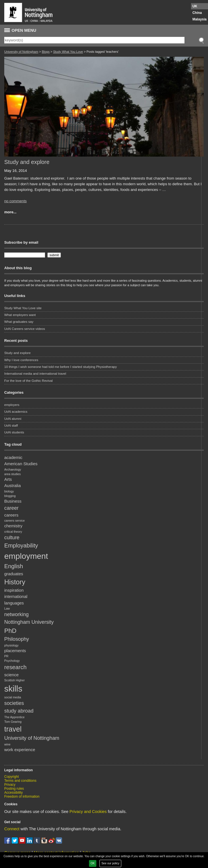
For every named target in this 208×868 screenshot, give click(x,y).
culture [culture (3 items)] (12, 538)
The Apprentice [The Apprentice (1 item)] (14, 717)
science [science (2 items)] (11, 675)
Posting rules (14, 789)
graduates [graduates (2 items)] (14, 574)
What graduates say (19, 322)
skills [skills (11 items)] (13, 689)
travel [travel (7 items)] (13, 729)
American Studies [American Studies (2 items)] (21, 464)
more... (10, 212)
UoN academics (16, 412)
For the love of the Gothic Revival (28, 381)
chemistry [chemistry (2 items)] (13, 526)
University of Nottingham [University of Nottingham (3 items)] (32, 738)
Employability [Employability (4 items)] (21, 545)
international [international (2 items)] (16, 596)
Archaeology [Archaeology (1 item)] (13, 469)
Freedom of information (22, 797)
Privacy (10, 785)
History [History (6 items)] (15, 582)
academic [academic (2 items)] (13, 457)
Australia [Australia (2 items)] (12, 485)
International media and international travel (35, 374)
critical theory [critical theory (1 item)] (13, 532)
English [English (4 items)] (14, 566)
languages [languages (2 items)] (14, 603)
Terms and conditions (20, 781)
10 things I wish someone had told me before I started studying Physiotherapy (61, 367)
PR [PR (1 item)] (6, 656)
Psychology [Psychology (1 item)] (12, 661)
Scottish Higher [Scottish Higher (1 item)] (14, 680)
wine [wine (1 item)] (7, 744)
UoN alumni (13, 419)
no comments (15, 201)
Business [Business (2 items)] (13, 501)
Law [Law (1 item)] (7, 608)
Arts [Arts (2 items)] (8, 479)
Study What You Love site (23, 308)
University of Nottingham (21, 52)
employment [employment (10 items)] (26, 556)
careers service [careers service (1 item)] (14, 521)
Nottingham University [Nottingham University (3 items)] (29, 622)
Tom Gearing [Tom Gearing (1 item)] (13, 722)
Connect (12, 829)
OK (93, 863)
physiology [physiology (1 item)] (11, 645)
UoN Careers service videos (25, 329)
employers (12, 405)
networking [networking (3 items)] (16, 614)
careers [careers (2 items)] (11, 515)
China (197, 13)
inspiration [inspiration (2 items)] (14, 590)
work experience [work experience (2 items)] (20, 750)
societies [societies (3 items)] (14, 703)
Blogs (46, 52)
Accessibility (13, 793)
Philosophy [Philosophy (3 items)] (17, 639)
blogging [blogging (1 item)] (10, 496)
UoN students (14, 432)
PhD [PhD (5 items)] (10, 631)
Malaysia (199, 19)
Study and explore (27, 162)
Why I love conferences (21, 360)
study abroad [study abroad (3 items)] (19, 711)
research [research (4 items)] (15, 667)
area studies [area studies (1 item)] (12, 474)
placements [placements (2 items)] (15, 651)
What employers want (20, 315)
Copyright (11, 777)
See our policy (110, 863)
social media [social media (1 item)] (13, 697)
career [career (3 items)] (11, 508)
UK (195, 6)
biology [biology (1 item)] (9, 491)
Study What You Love (68, 52)
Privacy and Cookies (88, 812)
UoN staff (11, 425)
